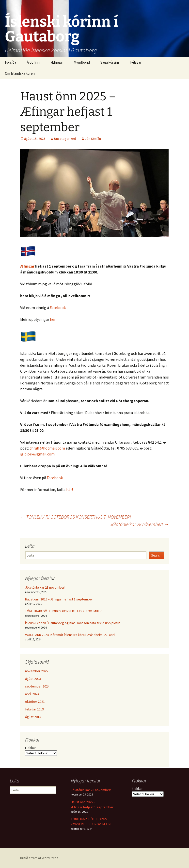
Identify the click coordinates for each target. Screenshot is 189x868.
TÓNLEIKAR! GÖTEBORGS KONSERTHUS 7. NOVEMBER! (76, 517)
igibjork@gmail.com (37, 454)
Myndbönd (82, 62)
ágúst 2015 (33, 717)
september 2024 (37, 686)
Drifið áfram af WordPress (39, 858)
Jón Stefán (93, 139)
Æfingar (57, 62)
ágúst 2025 (33, 679)
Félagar (136, 62)
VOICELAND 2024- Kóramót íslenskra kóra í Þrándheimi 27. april (70, 635)
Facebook (58, 307)
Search (156, 555)
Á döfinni (34, 62)
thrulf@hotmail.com (47, 448)
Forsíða (11, 62)
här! (70, 489)
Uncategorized (65, 139)
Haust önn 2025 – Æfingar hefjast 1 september (59, 599)
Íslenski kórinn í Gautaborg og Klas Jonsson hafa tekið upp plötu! (72, 623)
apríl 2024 (32, 694)
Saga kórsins (110, 62)
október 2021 (35, 702)
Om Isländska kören (20, 73)
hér (53, 319)
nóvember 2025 (37, 671)
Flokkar (31, 748)
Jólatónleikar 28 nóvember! (139, 524)
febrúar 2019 (34, 709)
